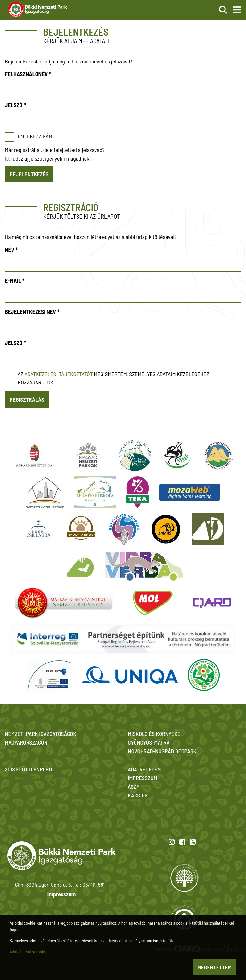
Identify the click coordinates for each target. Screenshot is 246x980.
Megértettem (214, 967)
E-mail (15, 281)
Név (11, 250)
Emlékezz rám (35, 136)
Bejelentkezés (29, 174)
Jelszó (15, 105)
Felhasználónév (28, 74)
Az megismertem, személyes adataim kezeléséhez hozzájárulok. (113, 378)
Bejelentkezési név (32, 312)
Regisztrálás (27, 399)
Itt (7, 158)
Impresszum (61, 894)
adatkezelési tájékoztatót (58, 374)
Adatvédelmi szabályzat (30, 952)
